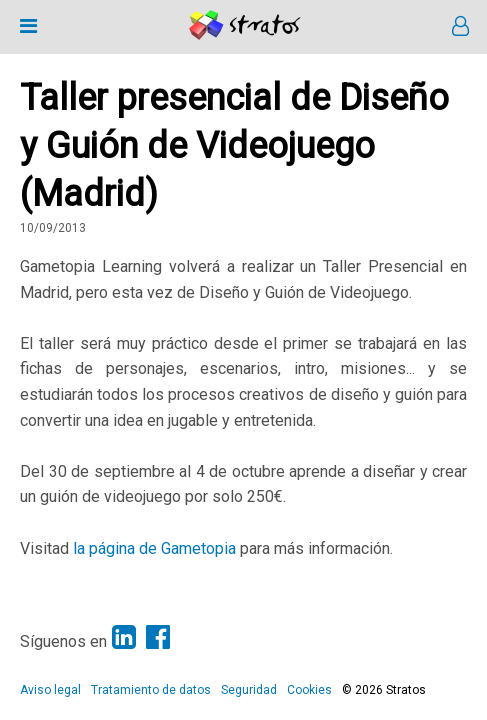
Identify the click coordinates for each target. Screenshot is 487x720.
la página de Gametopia (154, 548)
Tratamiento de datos (151, 690)
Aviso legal (50, 690)
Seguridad (249, 690)
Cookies (309, 690)
